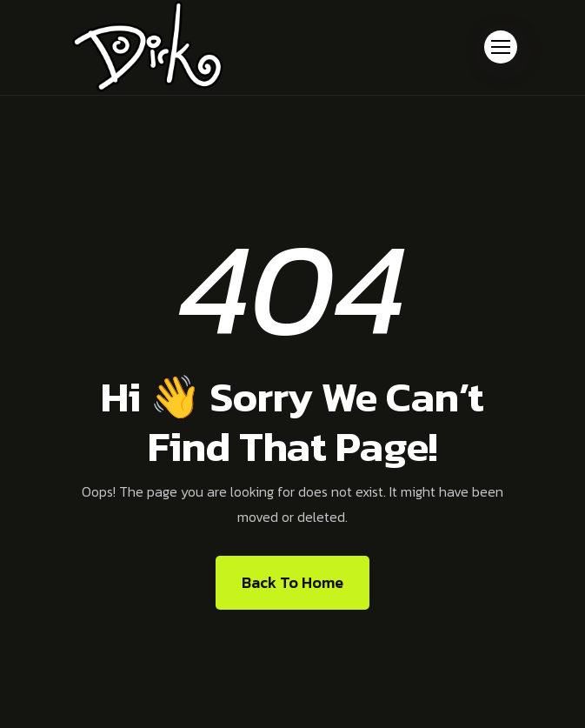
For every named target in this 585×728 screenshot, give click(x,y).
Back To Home (292, 582)
